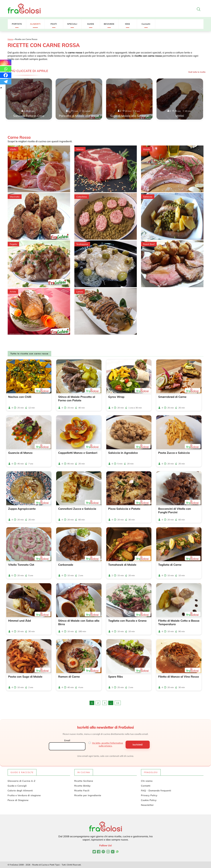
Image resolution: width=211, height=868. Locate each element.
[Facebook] (6, 75)
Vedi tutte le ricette (197, 72)
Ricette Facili (82, 791)
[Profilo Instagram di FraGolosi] (108, 852)
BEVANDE (109, 24)
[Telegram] (6, 82)
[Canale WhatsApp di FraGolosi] (117, 852)
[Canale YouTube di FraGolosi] (113, 852)
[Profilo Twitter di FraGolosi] (94, 852)
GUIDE (91, 24)
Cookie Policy (149, 800)
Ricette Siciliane (84, 781)
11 (118, 703)
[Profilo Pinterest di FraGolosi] (103, 852)
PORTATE (17, 24)
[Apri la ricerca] (199, 9)
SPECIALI (72, 24)
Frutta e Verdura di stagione (24, 795)
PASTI (54, 24)
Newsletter (147, 805)
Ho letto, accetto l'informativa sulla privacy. (108, 744)
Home (10, 39)
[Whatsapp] (6, 69)
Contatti (146, 24)
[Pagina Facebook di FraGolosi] (99, 852)
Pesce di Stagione (18, 800)
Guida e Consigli (17, 786)
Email (67, 740)
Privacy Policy (149, 795)
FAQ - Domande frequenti (156, 791)
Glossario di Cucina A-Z (22, 781)
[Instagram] (6, 62)
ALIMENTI (35, 24)
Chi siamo (147, 781)
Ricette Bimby (83, 786)
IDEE (127, 24)
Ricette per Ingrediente (88, 795)
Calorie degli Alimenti (20, 791)
